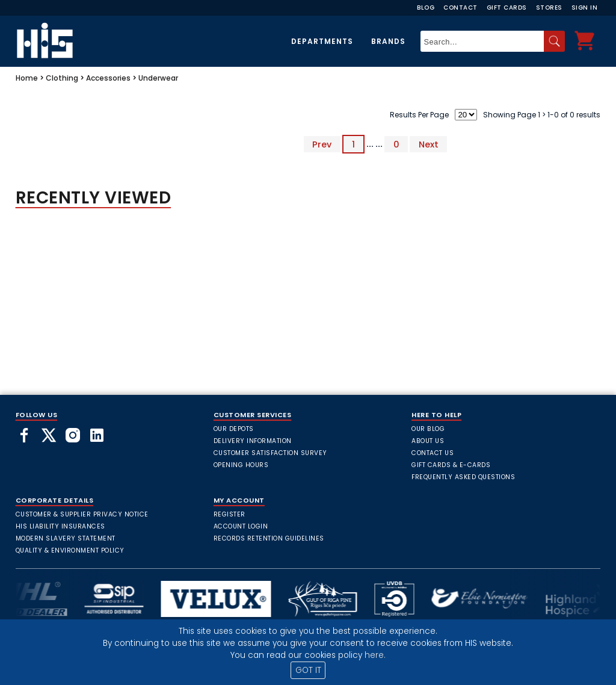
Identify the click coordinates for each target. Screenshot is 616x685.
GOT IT (308, 670)
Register (229, 514)
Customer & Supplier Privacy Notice (82, 514)
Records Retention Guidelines (269, 538)
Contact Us (433, 453)
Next (429, 144)
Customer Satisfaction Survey (270, 453)
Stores (549, 8)
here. (375, 655)
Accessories (108, 78)
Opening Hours (241, 465)
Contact (460, 8)
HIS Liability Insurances (60, 526)
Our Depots (234, 429)
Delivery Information (253, 441)
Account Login (241, 526)
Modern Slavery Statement (66, 538)
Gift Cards (507, 8)
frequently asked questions (463, 477)
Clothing (62, 78)
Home (27, 78)
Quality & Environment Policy (70, 550)
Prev (322, 144)
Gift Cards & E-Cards (451, 465)
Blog (426, 8)
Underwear (158, 78)
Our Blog (428, 429)
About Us (428, 441)
